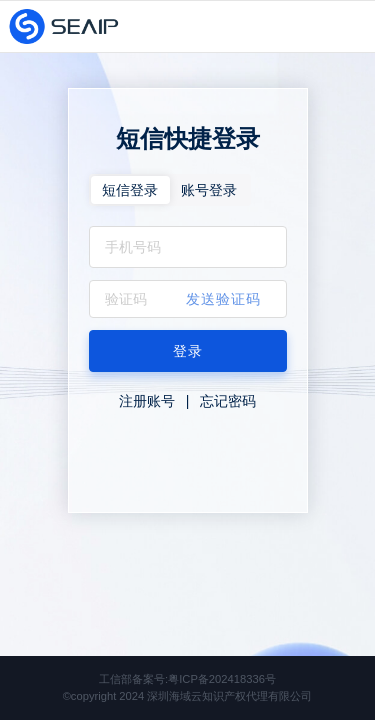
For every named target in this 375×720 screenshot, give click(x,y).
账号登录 (209, 190)
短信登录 (130, 190)
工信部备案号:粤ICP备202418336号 (187, 679)
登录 (188, 351)
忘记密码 (228, 401)
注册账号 (147, 401)
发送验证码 (223, 299)
